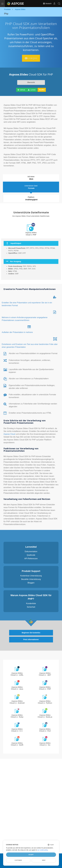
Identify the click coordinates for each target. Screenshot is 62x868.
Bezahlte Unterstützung (31, 579)
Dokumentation (31, 551)
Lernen (32, 90)
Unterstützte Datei (31, 187)
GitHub (21, 90)
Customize (18, 860)
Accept (31, 855)
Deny (44, 860)
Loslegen (31, 58)
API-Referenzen (31, 559)
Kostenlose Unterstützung (31, 576)
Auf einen (31, 178)
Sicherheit (31, 607)
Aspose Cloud (10, 434)
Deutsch (47, 4)
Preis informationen (31, 639)
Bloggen (31, 583)
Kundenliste (31, 603)
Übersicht (31, 82)
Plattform (31, 198)
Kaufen (42, 90)
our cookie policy (43, 850)
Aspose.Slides (17, 674)
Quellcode (31, 555)
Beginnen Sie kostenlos (31, 633)
